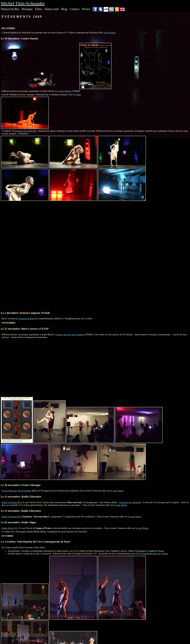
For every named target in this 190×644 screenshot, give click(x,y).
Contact (75, 9)
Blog (64, 9)
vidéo (78, 95)
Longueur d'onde (26, 319)
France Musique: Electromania (16, 491)
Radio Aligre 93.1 (10, 528)
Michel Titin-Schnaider (23, 3)
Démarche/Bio (10, 9)
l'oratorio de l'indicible (26, 131)
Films (39, 9)
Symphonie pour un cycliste (155, 554)
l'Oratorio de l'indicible (130, 502)
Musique (27, 9)
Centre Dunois (64, 91)
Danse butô (52, 9)
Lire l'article (110, 33)
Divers (86, 9)
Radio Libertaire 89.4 (12, 502)
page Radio (118, 491)
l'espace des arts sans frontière (70, 334)
